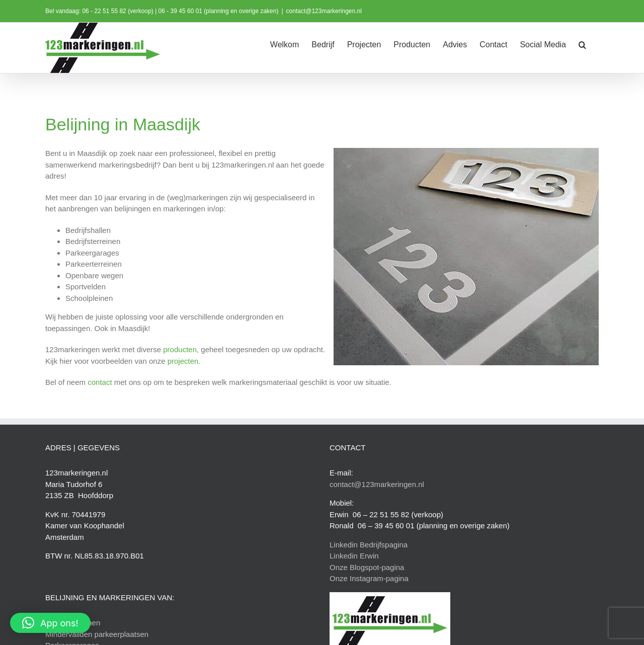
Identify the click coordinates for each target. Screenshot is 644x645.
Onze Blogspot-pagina (367, 567)
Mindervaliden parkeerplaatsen (97, 634)
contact (100, 382)
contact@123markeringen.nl (324, 11)
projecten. (184, 361)
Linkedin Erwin (354, 556)
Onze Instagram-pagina (369, 578)
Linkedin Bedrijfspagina (369, 545)
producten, (181, 349)
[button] (582, 44)
